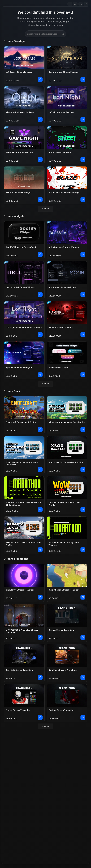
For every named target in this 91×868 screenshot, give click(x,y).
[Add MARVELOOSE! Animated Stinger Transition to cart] (40, 637)
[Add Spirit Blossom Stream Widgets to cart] (83, 254)
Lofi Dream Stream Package (19, 72)
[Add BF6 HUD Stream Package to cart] (40, 200)
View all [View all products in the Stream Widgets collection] (45, 384)
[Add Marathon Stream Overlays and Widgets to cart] (83, 550)
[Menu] (70, 4)
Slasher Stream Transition (61, 630)
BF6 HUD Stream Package (18, 192)
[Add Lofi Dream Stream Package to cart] (40, 79)
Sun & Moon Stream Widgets (62, 287)
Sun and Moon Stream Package (64, 72)
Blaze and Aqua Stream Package (64, 192)
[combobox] (46, 34)
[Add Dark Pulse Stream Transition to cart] (83, 677)
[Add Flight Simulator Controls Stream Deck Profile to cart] (40, 470)
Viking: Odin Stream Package (20, 112)
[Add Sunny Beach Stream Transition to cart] (83, 597)
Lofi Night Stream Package (61, 112)
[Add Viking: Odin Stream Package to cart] (40, 120)
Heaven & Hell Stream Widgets (21, 287)
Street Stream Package (60, 152)
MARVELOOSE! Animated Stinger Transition (22, 631)
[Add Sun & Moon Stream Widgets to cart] (83, 295)
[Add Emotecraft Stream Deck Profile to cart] (40, 429)
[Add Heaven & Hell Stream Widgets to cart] (40, 295)
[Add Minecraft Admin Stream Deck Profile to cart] (83, 429)
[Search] (75, 4)
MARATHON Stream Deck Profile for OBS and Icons (23, 504)
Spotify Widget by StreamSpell (21, 247)
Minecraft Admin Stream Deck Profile (67, 422)
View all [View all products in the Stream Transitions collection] (45, 726)
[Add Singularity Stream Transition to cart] (40, 597)
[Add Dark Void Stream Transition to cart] (40, 677)
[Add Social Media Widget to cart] (83, 375)
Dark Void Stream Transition (19, 670)
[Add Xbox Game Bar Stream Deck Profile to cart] (83, 470)
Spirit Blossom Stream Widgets (64, 247)
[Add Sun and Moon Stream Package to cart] (83, 79)
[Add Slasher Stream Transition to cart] (83, 637)
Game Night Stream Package (19, 152)
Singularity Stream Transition (20, 590)
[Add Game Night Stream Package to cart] (40, 160)
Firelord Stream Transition (61, 710)
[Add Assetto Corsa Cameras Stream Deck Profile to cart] (40, 550)
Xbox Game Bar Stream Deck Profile (66, 462)
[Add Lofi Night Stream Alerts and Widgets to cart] (40, 335)
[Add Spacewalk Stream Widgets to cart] (40, 375)
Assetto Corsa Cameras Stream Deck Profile (24, 544)
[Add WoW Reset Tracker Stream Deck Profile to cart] (83, 510)
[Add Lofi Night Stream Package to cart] (83, 120)
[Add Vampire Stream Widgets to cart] (83, 335)
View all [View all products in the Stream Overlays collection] (45, 209)
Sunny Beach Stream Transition (64, 590)
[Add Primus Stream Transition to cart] (40, 717)
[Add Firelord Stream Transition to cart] (83, 717)
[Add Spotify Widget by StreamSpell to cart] (40, 254)
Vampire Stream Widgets (61, 327)
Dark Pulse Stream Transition (63, 670)
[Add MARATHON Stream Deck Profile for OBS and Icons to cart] (40, 510)
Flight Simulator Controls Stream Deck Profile (22, 464)
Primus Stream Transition (18, 710)
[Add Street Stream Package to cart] (83, 160)
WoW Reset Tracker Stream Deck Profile (65, 504)
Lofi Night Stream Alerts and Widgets (24, 327)
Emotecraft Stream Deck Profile (21, 422)
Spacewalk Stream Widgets (19, 367)
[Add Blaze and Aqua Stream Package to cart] (83, 200)
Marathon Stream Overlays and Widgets (64, 544)
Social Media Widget (59, 367)
